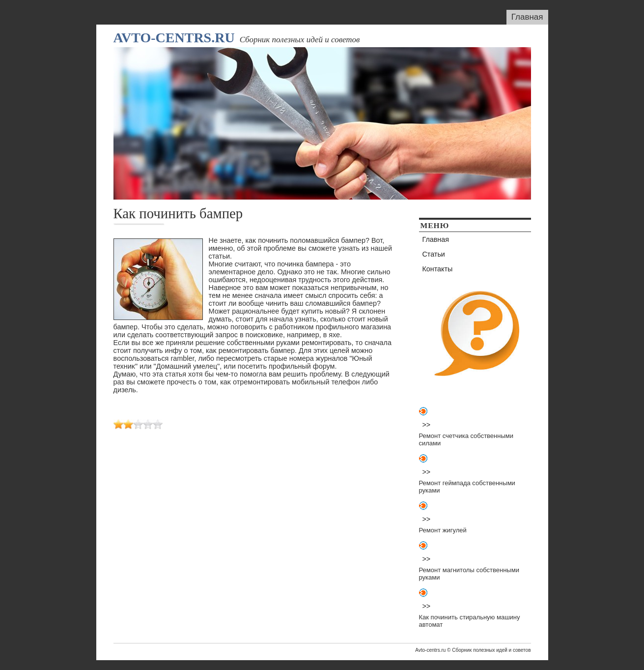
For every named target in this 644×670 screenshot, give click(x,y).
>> (427, 425)
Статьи (434, 254)
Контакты (438, 269)
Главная (527, 17)
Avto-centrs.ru (174, 38)
